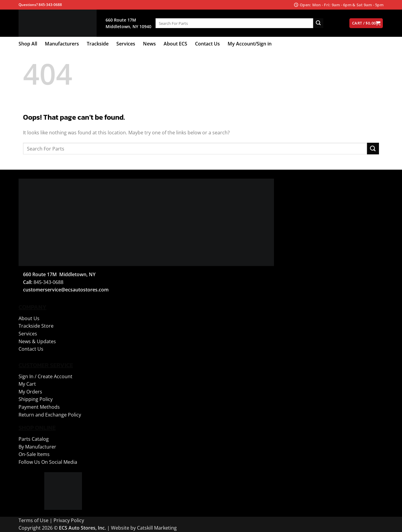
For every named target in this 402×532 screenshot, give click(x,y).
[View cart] (366, 23)
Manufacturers (62, 44)
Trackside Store (36, 326)
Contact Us (207, 44)
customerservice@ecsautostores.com (66, 290)
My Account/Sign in (250, 44)
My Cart (27, 384)
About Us (29, 318)
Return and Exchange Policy (50, 415)
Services (126, 44)
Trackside (98, 44)
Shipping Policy (36, 399)
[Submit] (318, 23)
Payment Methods (39, 407)
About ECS (175, 44)
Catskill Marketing (157, 528)
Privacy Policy (69, 520)
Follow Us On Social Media (48, 462)
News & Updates (37, 341)
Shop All (28, 44)
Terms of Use (33, 520)
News (149, 44)
